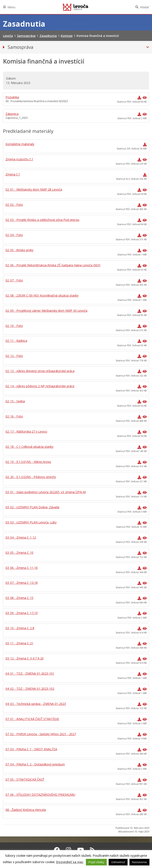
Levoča (75, 7)
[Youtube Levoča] (81, 850)
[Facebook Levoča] (57, 850)
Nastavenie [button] (139, 862)
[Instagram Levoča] (69, 850)
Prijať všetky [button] (96, 862)
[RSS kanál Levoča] (93, 850)
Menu (11, 7)
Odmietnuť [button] (118, 862)
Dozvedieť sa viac (70, 862)
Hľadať (144, 7)
